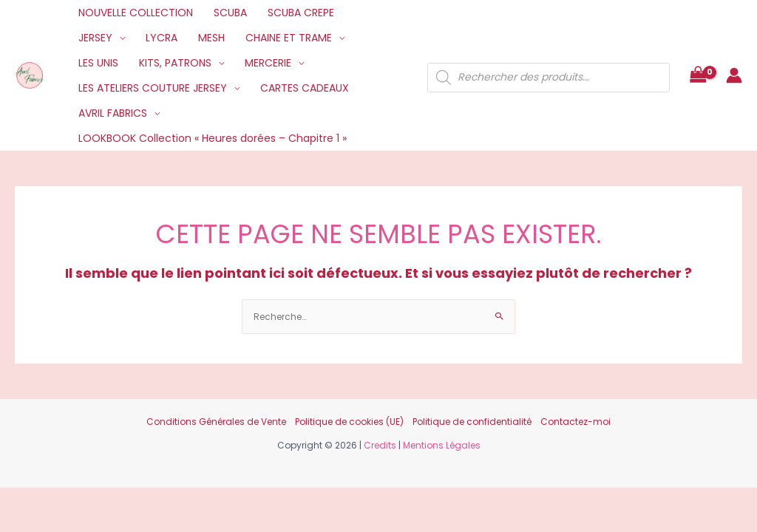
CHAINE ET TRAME (289, 38)
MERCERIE (268, 63)
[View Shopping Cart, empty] (698, 76)
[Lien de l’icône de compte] (734, 75)
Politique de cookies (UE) (349, 422)
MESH (211, 38)
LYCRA (162, 38)
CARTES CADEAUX (305, 88)
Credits (380, 445)
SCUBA (230, 13)
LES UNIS (98, 63)
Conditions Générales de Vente (216, 422)
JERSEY (95, 38)
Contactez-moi (576, 422)
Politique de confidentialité (472, 422)
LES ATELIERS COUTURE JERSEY (153, 88)
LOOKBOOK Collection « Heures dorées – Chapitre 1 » (213, 138)
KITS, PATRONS (175, 63)
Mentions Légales (442, 445)
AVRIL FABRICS (113, 113)
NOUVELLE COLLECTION (136, 13)
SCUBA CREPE (301, 13)
